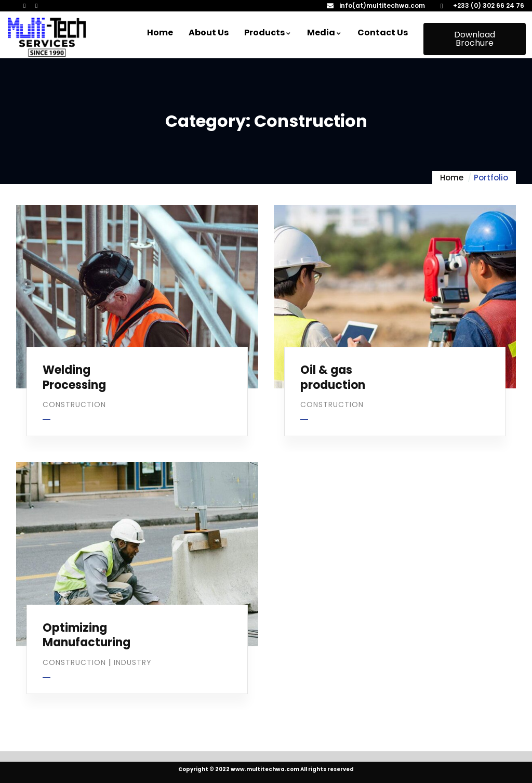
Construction (74, 404)
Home (452, 178)
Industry (133, 662)
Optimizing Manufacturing (87, 635)
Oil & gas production (333, 377)
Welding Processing (74, 377)
